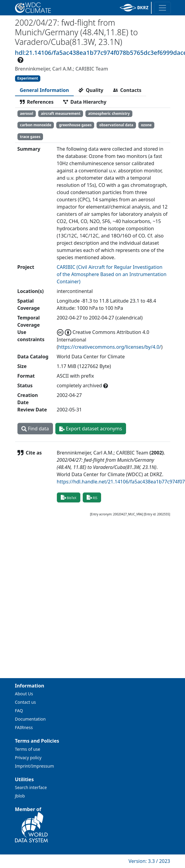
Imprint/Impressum (35, 766)
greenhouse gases (75, 125)
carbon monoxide (35, 125)
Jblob (20, 796)
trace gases (30, 137)
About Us (24, 694)
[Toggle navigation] (162, 8)
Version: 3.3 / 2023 (149, 861)
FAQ (19, 711)
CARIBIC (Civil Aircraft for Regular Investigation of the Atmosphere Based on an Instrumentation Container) (112, 274)
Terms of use (28, 749)
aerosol (26, 113)
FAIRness (24, 727)
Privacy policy (28, 758)
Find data (35, 429)
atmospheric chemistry (109, 113)
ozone (146, 125)
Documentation (30, 719)
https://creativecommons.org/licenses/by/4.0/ (109, 347)
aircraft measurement (61, 113)
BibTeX (69, 497)
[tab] (45, 90)
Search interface (31, 787)
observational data (116, 125)
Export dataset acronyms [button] (91, 429)
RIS (92, 497)
